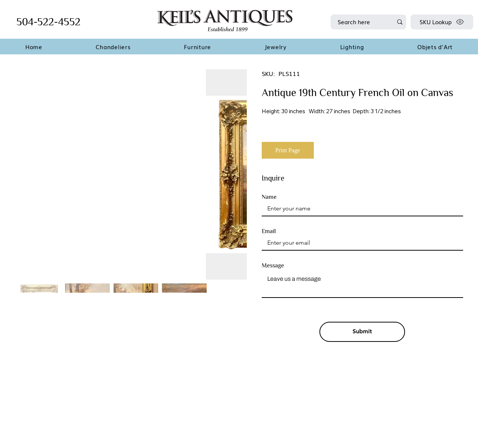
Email (269, 231)
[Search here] (360, 22)
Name (269, 197)
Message (273, 266)
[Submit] (362, 332)
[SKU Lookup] (442, 22)
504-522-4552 (48, 22)
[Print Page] (288, 150)
